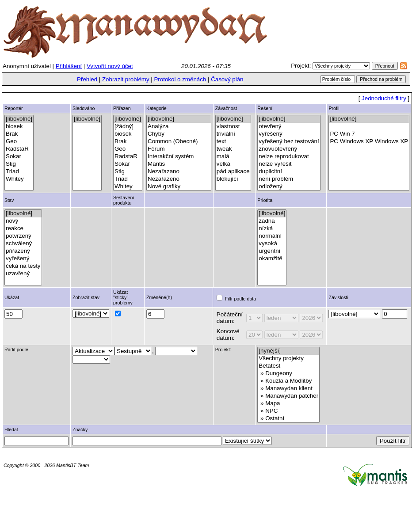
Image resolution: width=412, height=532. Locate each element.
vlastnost (233, 127)
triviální (233, 134)
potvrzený (23, 236)
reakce (23, 229)
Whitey (19, 179)
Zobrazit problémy (126, 79)
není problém (289, 179)
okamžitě (272, 259)
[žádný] (128, 127)
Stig (19, 164)
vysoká (272, 244)
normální (272, 236)
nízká (272, 229)
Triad (19, 172)
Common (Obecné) (179, 142)
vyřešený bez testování (289, 142)
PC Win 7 (369, 134)
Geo (19, 142)
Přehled (87, 79)
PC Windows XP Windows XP (369, 142)
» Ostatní (288, 419)
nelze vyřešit (289, 164)
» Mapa (288, 404)
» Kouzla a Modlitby (288, 381)
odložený (289, 187)
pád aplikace (233, 172)
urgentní (272, 251)
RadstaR (19, 149)
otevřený (289, 127)
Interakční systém (179, 157)
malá (233, 157)
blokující (233, 179)
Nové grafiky (179, 187)
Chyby (179, 134)
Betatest (288, 366)
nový (23, 221)
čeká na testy (23, 266)
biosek (19, 127)
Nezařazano (179, 172)
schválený (23, 244)
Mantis (179, 164)
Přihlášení (69, 66)
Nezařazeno (179, 179)
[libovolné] (19, 119)
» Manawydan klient (288, 389)
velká (233, 164)
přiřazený (23, 251)
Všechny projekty (288, 359)
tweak (233, 149)
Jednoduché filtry (384, 98)
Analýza (179, 127)
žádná (272, 221)
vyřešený (289, 134)
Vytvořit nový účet (110, 66)
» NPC (288, 411)
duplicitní (289, 172)
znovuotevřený (289, 149)
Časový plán (227, 79)
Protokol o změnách (180, 79)
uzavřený (23, 274)
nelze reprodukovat (289, 157)
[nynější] (288, 351)
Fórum (179, 149)
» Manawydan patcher (288, 396)
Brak (19, 134)
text (233, 142)
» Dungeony (288, 374)
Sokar (19, 157)
